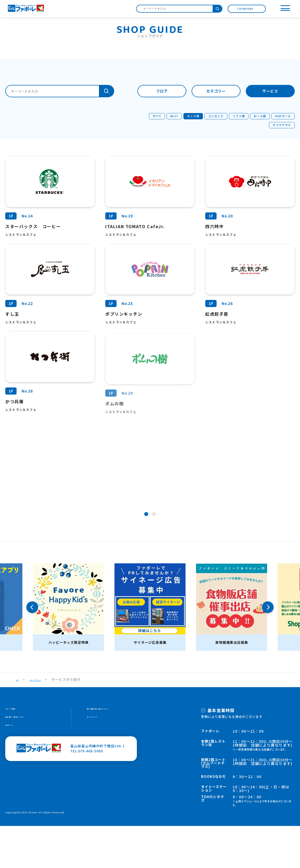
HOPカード (15, 772)
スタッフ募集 (16, 752)
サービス (270, 91)
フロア (162, 91)
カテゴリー (216, 91)
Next (268, 649)
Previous (32, 649)
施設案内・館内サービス (26, 762)
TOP (20, 721)
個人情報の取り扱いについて (111, 752)
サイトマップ (98, 762)
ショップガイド (47, 721)
